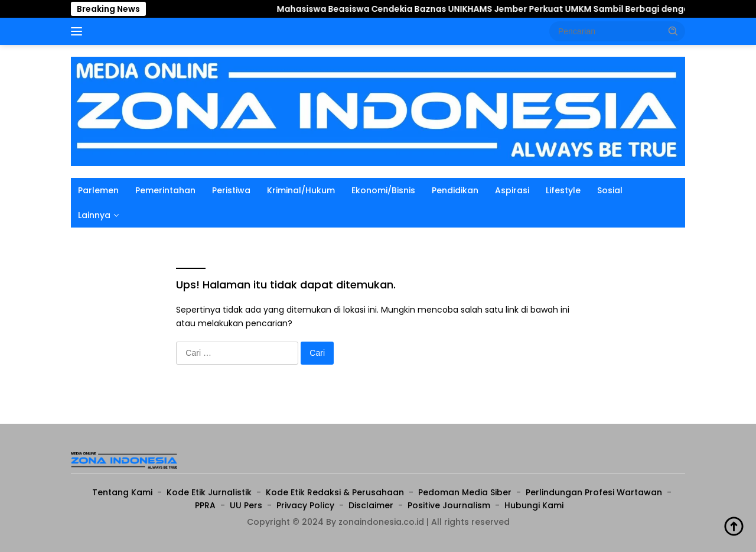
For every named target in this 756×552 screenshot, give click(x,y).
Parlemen (98, 190)
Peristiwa (231, 190)
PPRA (205, 505)
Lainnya (94, 215)
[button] (673, 31)
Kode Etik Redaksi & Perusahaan (335, 492)
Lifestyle (563, 190)
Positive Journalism (449, 505)
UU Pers (246, 505)
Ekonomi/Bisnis (383, 190)
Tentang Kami (122, 492)
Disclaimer (371, 505)
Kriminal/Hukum (301, 190)
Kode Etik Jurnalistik (209, 492)
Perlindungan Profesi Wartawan (594, 492)
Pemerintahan (165, 190)
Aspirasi (512, 190)
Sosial (610, 190)
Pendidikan (455, 190)
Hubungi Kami (534, 505)
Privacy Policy (305, 505)
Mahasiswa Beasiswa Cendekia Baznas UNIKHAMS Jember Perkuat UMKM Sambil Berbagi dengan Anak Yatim (472, 9)
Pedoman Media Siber (465, 492)
